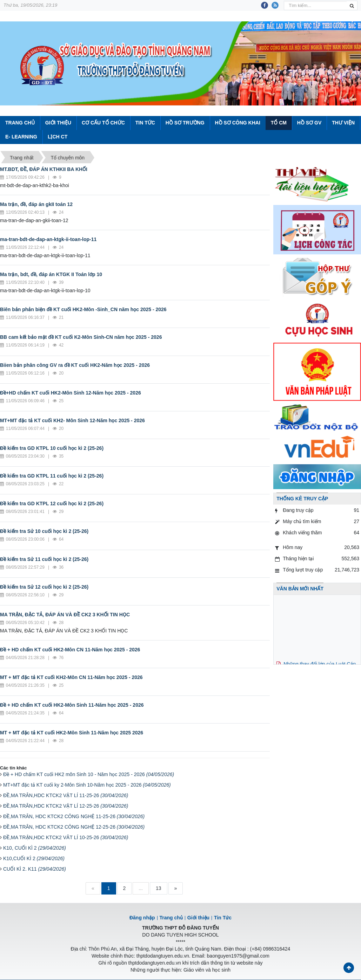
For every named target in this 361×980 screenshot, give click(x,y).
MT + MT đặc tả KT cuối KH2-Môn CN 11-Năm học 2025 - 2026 (71, 677)
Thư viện (343, 123)
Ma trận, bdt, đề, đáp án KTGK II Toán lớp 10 (51, 274)
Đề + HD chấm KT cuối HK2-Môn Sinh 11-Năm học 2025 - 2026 (72, 705)
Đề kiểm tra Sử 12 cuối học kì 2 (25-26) (44, 587)
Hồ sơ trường (185, 123)
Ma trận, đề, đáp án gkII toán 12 (36, 204)
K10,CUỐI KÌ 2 (34, 858)
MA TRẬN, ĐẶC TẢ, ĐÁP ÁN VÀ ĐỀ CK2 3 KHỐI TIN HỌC (65, 615)
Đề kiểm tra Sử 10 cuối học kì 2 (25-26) (44, 531)
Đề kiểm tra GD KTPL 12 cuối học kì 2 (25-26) (52, 503)
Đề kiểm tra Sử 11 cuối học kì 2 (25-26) (44, 559)
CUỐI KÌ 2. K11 (35, 869)
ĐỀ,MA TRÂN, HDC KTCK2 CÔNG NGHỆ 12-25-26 (74, 827)
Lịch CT (58, 137)
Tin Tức (145, 123)
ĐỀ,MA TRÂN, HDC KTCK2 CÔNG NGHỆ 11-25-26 (74, 816)
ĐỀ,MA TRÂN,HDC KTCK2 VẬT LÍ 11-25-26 (66, 795)
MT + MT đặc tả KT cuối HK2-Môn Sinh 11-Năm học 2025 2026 (72, 733)
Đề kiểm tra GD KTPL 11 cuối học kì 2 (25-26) (52, 476)
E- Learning (21, 137)
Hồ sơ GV (309, 123)
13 (159, 888)
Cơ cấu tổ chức (103, 123)
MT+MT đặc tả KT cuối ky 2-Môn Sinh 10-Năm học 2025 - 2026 (87, 785)
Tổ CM (279, 123)
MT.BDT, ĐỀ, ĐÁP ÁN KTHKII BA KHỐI (44, 169)
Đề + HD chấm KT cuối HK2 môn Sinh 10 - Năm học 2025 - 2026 (89, 774)
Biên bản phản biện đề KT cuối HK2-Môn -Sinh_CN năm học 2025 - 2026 (83, 309)
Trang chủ (171, 918)
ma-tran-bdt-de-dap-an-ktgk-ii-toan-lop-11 (48, 239)
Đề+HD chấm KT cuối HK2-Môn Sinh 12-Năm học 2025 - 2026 (71, 393)
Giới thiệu (58, 123)
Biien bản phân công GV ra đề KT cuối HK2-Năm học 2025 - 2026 (75, 365)
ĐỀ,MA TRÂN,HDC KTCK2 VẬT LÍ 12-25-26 (66, 806)
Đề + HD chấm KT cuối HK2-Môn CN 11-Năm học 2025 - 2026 (70, 650)
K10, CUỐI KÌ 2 (35, 848)
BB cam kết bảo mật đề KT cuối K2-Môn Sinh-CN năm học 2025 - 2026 (81, 337)
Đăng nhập (142, 918)
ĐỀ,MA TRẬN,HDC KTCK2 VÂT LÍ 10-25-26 (66, 837)
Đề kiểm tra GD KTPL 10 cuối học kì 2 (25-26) (52, 448)
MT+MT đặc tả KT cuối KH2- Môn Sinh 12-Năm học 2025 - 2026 (72, 420)
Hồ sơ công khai (237, 123)
